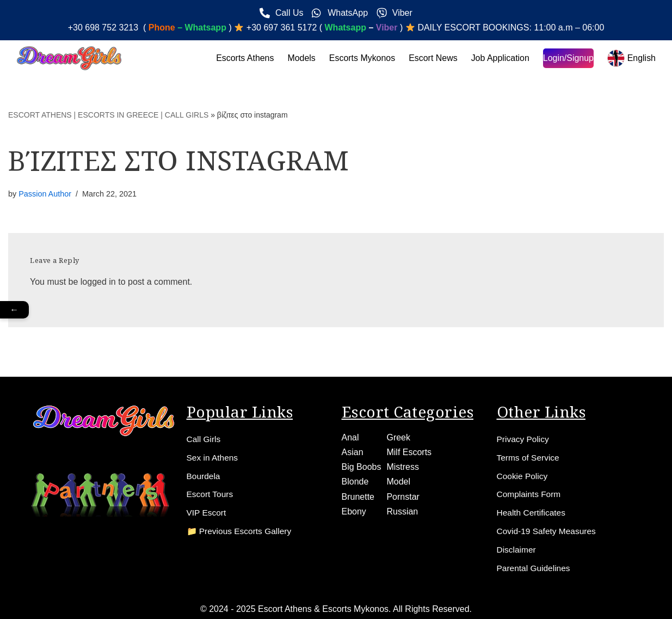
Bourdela (204, 476)
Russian (402, 511)
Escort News (433, 58)
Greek (398, 437)
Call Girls (204, 439)
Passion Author (45, 194)
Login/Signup (568, 58)
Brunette (358, 496)
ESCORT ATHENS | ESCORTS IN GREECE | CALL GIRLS (108, 115)
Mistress (403, 466)
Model (398, 482)
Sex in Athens (213, 457)
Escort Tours (211, 494)
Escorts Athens (244, 58)
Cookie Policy (523, 476)
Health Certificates (532, 513)
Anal (350, 437)
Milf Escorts (409, 452)
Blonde (355, 482)
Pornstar (403, 496)
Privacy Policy (524, 439)
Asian (353, 452)
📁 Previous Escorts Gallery (241, 531)
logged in (98, 282)
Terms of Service (529, 457)
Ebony (354, 511)
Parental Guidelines (535, 568)
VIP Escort (207, 513)
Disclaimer (517, 550)
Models (300, 58)
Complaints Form (530, 494)
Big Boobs (362, 466)
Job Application (500, 58)
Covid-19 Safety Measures (548, 531)
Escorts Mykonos (361, 58)
